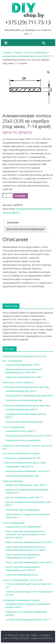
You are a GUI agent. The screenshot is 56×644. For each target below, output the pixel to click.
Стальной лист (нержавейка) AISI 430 (21, 458)
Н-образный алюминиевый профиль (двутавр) (26, 387)
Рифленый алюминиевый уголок (22, 575)
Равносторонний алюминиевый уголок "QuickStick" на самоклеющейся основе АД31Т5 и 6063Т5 (25, 534)
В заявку (20, 196)
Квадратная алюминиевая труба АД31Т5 (26, 485)
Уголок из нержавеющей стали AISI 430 (23, 580)
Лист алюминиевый (12, 361)
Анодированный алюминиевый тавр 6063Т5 (28, 471)
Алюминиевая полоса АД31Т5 (21, 431)
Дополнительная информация (25, 229)
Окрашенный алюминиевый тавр (22, 476)
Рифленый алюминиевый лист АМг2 (24, 377)
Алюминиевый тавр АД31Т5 (20, 466)
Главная (7, 52)
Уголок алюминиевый (14, 523)
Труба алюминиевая (13, 481)
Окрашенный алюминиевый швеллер (24, 422)
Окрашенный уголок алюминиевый (23, 527)
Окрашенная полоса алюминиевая (23, 440)
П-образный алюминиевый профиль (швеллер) (26, 406)
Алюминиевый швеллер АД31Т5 (22, 409)
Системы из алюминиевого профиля (21, 453)
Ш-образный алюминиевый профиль (21, 600)
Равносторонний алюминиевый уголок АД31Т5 (29, 542)
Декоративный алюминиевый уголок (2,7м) (24, 356)
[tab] (13, 223)
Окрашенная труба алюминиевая (22, 510)
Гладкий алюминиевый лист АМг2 (23, 365)
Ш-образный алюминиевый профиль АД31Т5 (28, 619)
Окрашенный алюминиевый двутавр (24, 400)
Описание (13, 222)
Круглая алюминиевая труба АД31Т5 (24, 497)
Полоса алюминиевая (36, 52)
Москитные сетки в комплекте (18, 382)
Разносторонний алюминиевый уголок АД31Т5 (29, 562)
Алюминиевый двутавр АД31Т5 (21, 391)
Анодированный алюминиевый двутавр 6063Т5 (29, 396)
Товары (18, 52)
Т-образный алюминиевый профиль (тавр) (24, 463)
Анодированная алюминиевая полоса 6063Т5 (27, 56)
